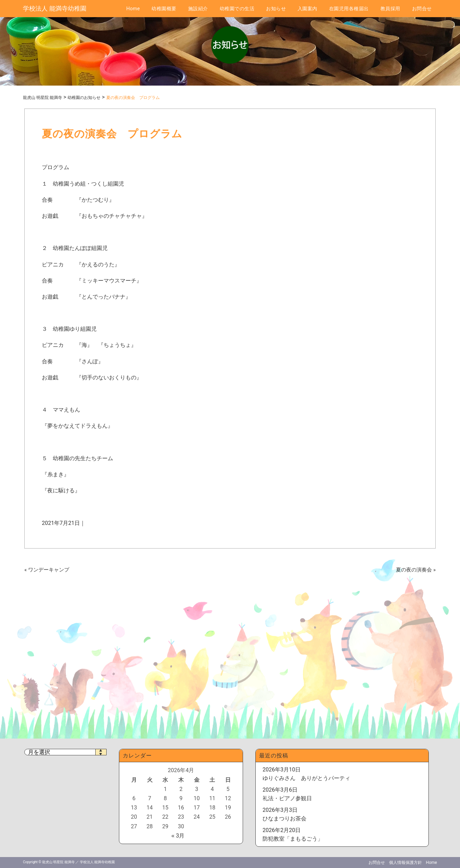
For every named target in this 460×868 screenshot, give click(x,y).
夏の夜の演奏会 (414, 570)
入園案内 (307, 9)
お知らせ (276, 9)
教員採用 (390, 9)
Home (133, 9)
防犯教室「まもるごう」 (293, 839)
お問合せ (422, 9)
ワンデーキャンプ (49, 570)
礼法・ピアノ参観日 (287, 798)
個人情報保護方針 (405, 863)
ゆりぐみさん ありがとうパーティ (306, 778)
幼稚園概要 (164, 9)
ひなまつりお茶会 (285, 819)
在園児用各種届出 (349, 9)
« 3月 (178, 836)
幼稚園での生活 (237, 9)
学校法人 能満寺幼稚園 (55, 8)
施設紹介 (198, 9)
